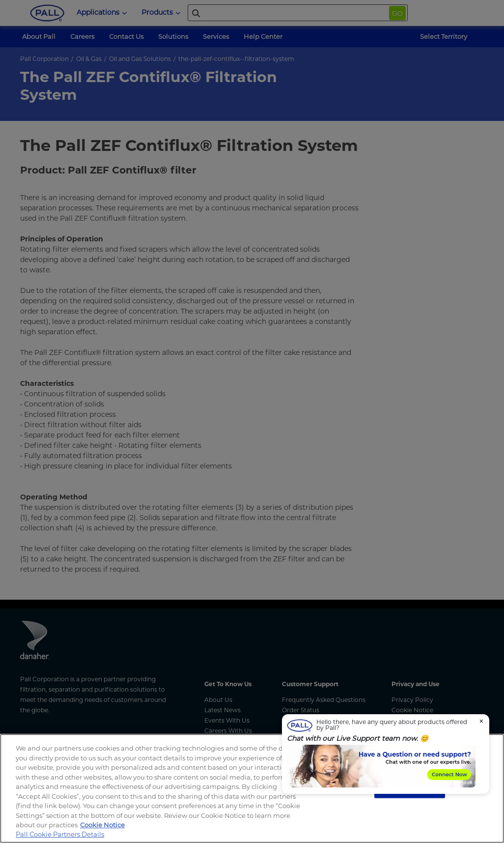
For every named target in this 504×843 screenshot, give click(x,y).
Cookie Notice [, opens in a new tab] (102, 825)
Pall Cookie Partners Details (60, 834)
